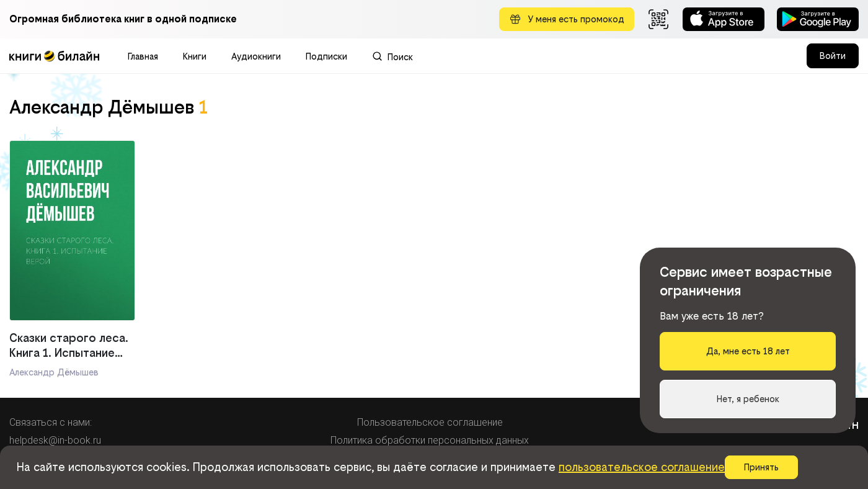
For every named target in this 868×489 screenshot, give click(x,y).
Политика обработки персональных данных (430, 440)
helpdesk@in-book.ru (55, 440)
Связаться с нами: (51, 422)
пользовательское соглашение (642, 467)
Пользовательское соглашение (430, 422)
